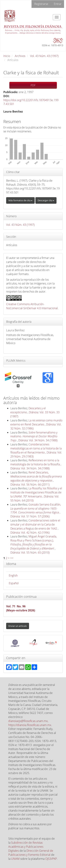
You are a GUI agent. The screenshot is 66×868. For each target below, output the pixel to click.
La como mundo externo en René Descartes (36, 422)
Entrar (58, 4)
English (13, 575)
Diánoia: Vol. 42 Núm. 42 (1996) (30, 533)
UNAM (15, 859)
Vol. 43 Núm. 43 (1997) (44, 56)
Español (14, 583)
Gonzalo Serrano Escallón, (36, 508)
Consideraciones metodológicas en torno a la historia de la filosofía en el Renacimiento (36, 448)
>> (12, 558)
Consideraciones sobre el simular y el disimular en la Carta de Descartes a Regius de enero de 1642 (35, 524)
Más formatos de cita (20, 200)
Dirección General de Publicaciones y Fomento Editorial (31, 853)
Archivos (20, 56)
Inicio (7, 56)
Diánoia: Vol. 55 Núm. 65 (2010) (30, 552)
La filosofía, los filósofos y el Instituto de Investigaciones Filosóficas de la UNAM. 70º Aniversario (36, 492)
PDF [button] (33, 85)
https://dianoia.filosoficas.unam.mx (30, 725)
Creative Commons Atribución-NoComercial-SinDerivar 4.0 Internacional (32, 306)
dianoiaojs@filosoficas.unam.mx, (28, 721)
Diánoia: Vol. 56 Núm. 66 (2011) (30, 484)
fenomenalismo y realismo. (34, 436)
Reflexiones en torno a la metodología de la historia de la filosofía (35, 462)
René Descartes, (36, 476)
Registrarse (41, 4)
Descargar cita (46, 200)
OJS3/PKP (51, 859)
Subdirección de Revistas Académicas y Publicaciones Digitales (26, 847)
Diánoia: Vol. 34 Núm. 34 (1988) (38, 440)
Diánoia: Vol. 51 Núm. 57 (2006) (30, 516)
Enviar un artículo (18, 626)
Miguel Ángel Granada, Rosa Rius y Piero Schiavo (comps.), (34, 542)
